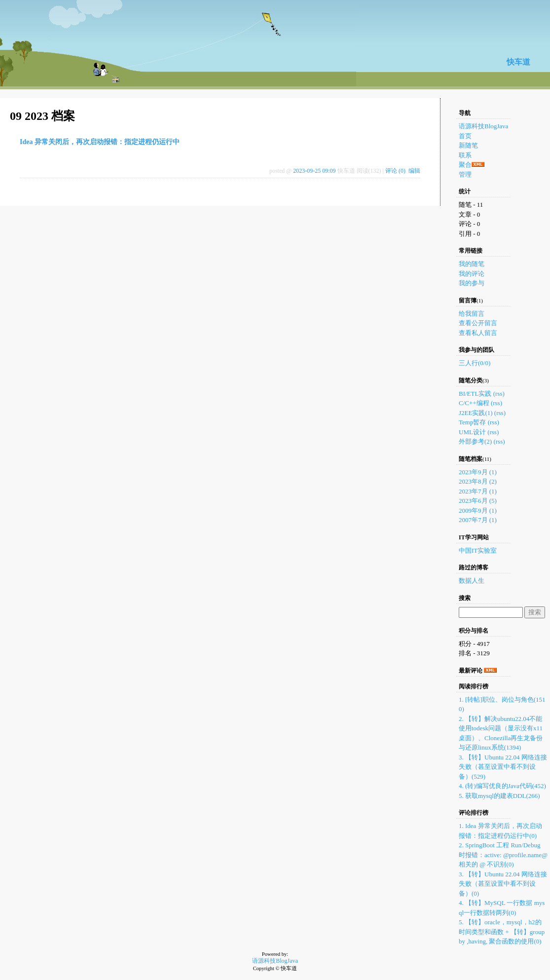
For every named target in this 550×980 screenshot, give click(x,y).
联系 (465, 155)
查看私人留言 (478, 333)
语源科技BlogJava (483, 126)
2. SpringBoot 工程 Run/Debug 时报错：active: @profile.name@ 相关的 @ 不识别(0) (503, 855)
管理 (465, 174)
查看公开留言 (478, 323)
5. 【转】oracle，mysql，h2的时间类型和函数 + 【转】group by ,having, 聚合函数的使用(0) (502, 932)
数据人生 (472, 581)
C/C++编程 (474, 403)
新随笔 (468, 145)
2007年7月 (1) (478, 520)
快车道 (518, 62)
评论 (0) (395, 171)
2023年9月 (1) (478, 472)
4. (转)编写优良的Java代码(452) (502, 786)
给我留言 (472, 314)
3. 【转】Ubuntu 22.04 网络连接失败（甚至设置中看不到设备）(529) (503, 767)
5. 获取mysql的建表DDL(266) (499, 796)
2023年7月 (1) (478, 491)
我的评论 (472, 274)
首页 (465, 136)
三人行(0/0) (475, 363)
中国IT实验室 (478, 550)
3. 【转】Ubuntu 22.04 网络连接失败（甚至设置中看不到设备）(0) (503, 884)
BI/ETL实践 (475, 394)
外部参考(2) (475, 441)
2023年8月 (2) (478, 481)
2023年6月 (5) (478, 501)
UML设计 (472, 432)
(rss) (499, 394)
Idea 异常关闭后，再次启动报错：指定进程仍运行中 (100, 142)
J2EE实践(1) (476, 413)
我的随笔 (472, 264)
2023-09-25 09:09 (314, 171)
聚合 (465, 165)
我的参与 (472, 283)
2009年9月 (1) (478, 510)
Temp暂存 (472, 422)
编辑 (414, 171)
